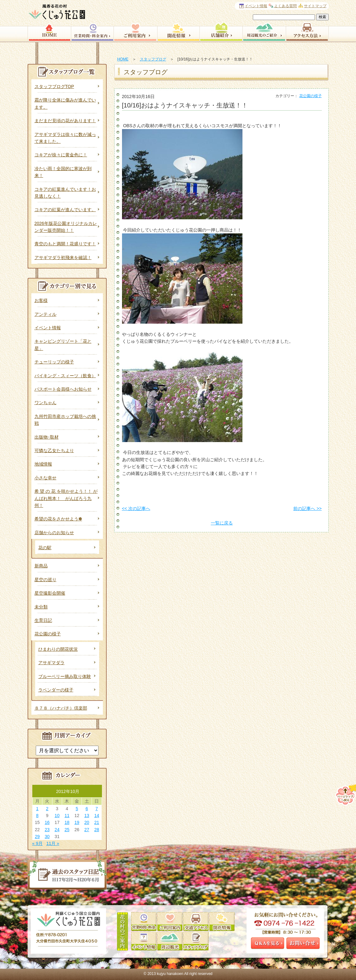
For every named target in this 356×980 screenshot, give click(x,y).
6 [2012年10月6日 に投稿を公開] (87, 809)
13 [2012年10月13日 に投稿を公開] (87, 816)
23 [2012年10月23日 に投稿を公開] (47, 830)
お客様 (41, 300)
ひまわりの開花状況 (58, 649)
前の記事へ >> (307, 508)
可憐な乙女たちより (54, 451)
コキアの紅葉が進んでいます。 (65, 210)
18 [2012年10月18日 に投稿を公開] (67, 822)
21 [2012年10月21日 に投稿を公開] (97, 822)
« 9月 (37, 843)
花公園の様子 (311, 96)
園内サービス (135, 31)
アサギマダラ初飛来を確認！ (63, 258)
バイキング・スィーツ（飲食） (65, 376)
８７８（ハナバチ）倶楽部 (61, 708)
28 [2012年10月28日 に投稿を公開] (97, 830)
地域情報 (43, 464)
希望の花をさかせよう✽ (58, 519)
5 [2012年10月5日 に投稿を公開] (77, 809)
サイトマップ (315, 6)
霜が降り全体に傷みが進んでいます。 (65, 103)
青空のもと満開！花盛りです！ (65, 244)
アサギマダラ (51, 663)
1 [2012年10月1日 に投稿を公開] (37, 809)
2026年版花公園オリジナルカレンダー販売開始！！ (66, 227)
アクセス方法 (307, 31)
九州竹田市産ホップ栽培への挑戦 (65, 420)
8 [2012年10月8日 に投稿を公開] (37, 816)
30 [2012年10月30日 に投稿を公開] (47, 837)
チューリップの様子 (54, 362)
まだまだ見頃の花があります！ (65, 121)
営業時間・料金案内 (92, 31)
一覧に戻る (222, 523)
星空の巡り (45, 580)
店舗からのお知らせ (54, 533)
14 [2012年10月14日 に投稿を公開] (97, 816)
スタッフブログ (153, 59)
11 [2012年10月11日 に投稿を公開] (67, 816)
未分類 (41, 607)
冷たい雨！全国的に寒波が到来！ (63, 172)
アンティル (45, 314)
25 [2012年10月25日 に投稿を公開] (67, 830)
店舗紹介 (221, 31)
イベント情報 (48, 328)
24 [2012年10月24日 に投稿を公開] (57, 830)
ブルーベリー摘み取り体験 (65, 676)
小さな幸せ (45, 478)
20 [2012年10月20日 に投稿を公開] (87, 822)
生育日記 (43, 620)
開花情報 (178, 31)
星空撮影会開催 (50, 593)
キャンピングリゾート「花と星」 (63, 345)
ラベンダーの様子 (56, 690)
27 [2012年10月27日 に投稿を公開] (87, 830)
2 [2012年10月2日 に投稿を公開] (47, 809)
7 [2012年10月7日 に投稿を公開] (97, 809)
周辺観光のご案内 (264, 31)
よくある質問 (285, 6)
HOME (123, 59)
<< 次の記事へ (136, 508)
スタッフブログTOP (54, 86)
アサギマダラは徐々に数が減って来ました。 (65, 138)
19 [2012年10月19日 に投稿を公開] (77, 822)
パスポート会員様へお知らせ (63, 389)
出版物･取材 (47, 437)
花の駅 (45, 548)
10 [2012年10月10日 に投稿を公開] (57, 816)
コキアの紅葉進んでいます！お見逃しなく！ (65, 193)
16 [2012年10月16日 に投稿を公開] (47, 822)
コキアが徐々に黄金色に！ (61, 155)
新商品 (41, 566)
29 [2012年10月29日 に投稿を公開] (37, 837)
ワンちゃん (45, 403)
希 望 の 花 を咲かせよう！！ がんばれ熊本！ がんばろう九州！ (66, 498)
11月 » (53, 843)
